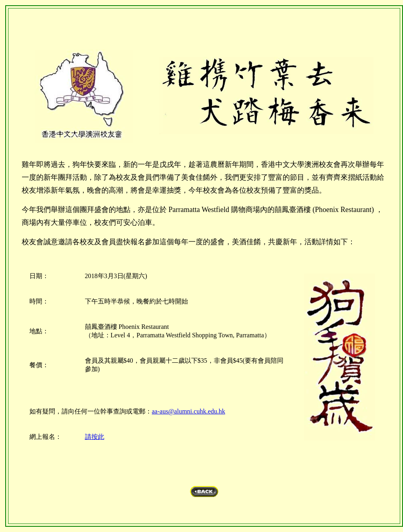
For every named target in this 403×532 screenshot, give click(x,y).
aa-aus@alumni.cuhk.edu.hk (188, 411)
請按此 (95, 437)
